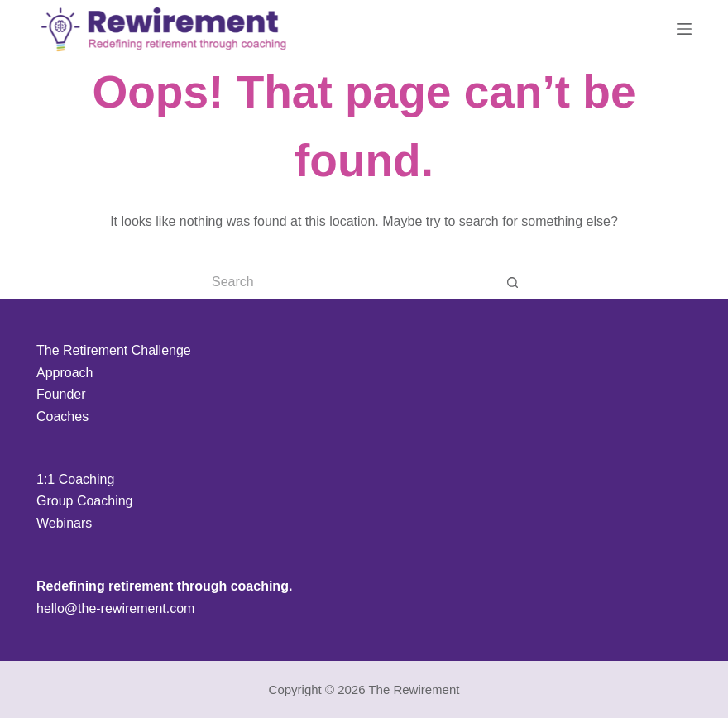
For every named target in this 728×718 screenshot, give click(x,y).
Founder (61, 394)
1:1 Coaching (75, 479)
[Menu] (684, 29)
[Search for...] (347, 282)
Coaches (62, 416)
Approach (65, 373)
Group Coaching (85, 501)
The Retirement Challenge (114, 350)
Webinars (64, 523)
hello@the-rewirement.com (115, 608)
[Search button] (513, 282)
